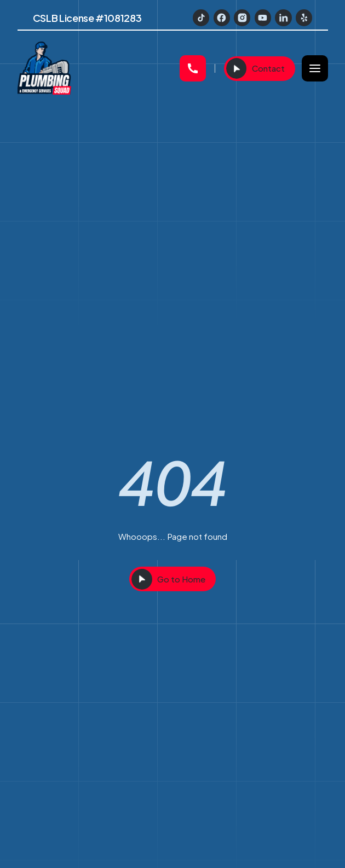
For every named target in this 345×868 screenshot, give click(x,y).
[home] (94, 68)
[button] (315, 68)
